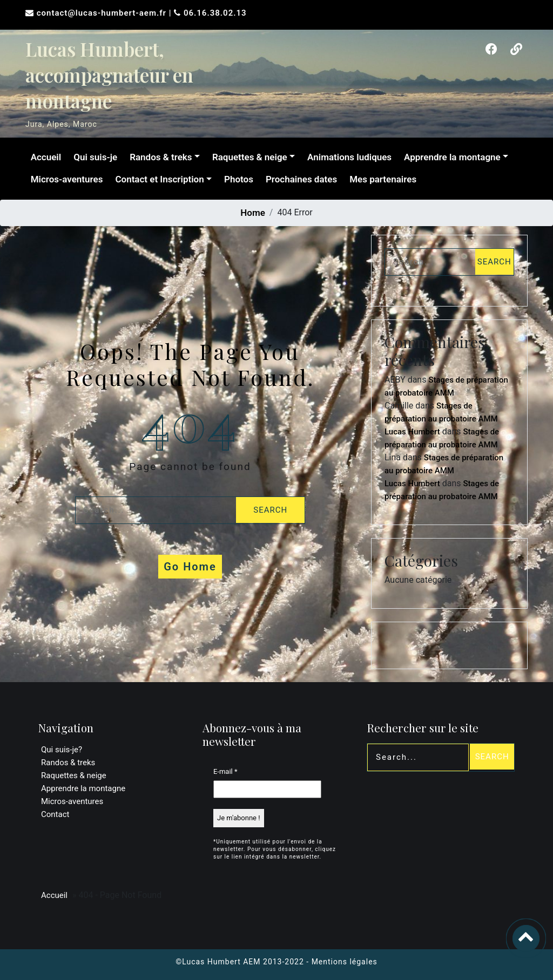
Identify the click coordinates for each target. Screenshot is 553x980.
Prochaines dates (300, 179)
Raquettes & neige (249, 157)
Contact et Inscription (159, 179)
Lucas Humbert (412, 432)
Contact (55, 814)
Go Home (190, 567)
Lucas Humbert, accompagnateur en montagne (109, 75)
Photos (238, 179)
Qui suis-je (95, 157)
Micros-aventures (66, 179)
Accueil (45, 157)
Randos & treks (160, 157)
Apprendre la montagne (451, 157)
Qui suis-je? (62, 750)
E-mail (225, 771)
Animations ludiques (348, 157)
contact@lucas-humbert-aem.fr (103, 13)
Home (253, 213)
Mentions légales (345, 962)
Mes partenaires (382, 179)
